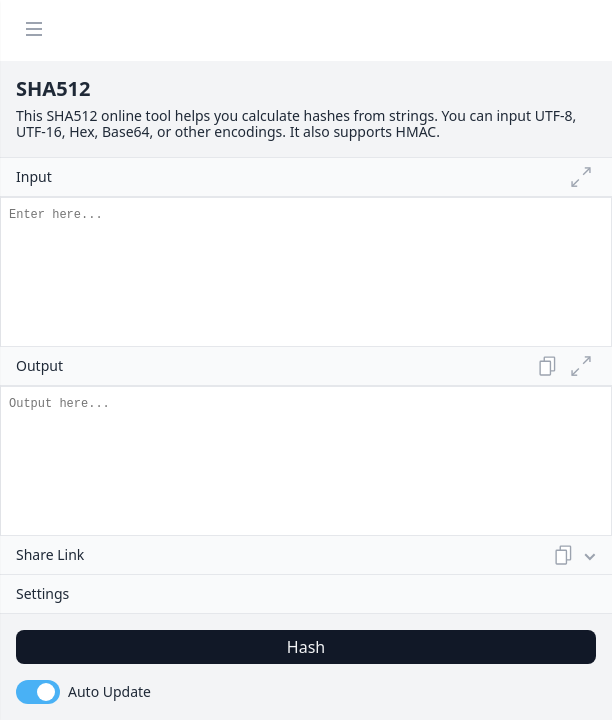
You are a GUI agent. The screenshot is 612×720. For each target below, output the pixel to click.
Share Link (297, 555)
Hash (306, 647)
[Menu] (34, 30)
